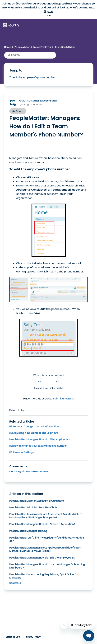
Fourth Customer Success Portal (38, 101)
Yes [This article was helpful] (40, 382)
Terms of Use (12, 637)
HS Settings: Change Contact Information (34, 427)
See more (15, 583)
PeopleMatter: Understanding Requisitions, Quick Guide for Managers (44, 576)
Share (18, 111)
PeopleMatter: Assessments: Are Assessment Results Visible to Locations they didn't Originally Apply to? (46, 516)
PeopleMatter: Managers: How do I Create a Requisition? (42, 524)
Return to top (19, 410)
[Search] (30, 55)
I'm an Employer (42, 47)
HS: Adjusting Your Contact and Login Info (34, 433)
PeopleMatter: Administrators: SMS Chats (33, 508)
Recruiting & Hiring (65, 47)
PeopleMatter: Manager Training (28, 531)
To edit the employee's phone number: (33, 77)
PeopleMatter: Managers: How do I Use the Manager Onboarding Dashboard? (47, 566)
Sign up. (49, 11)
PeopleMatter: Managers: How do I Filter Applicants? (40, 439)
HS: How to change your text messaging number (38, 446)
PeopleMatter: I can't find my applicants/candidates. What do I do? (46, 539)
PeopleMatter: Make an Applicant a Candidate (36, 501)
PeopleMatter (22, 47)
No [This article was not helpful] (58, 382)
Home (8, 47)
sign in (21, 471)
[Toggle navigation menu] (90, 25)
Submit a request (63, 399)
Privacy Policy (33, 637)
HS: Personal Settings (22, 452)
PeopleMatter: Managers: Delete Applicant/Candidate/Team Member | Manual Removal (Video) (45, 549)
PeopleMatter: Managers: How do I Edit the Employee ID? (42, 558)
